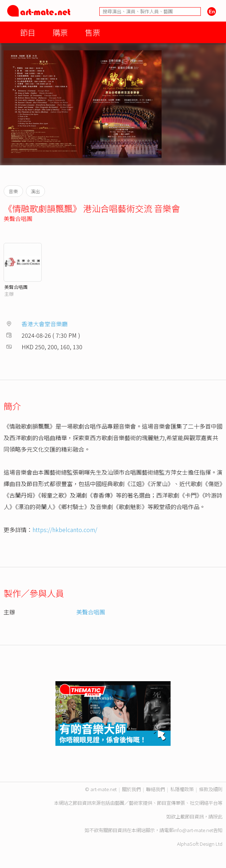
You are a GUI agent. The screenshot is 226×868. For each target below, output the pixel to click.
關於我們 (131, 789)
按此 (218, 816)
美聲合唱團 (18, 218)
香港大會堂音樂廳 (45, 324)
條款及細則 (211, 789)
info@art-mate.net (193, 830)
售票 (92, 32)
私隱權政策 (182, 789)
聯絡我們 (155, 789)
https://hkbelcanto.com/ (65, 530)
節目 (28, 32)
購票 (60, 32)
